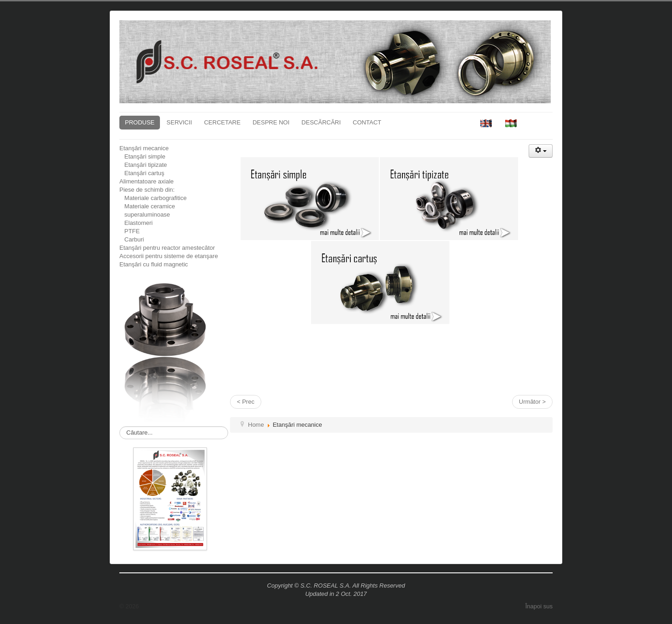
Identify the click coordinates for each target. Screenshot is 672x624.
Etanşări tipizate (143, 165)
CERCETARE (222, 122)
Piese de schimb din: (147, 190)
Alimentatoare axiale (147, 181)
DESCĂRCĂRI (321, 122)
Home (256, 425)
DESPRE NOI (271, 122)
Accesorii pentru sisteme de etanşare (169, 256)
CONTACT (367, 122)
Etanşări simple (142, 156)
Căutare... (120, 427)
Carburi (132, 239)
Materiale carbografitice (153, 198)
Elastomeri (136, 223)
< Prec (246, 402)
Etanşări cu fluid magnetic (154, 264)
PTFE (130, 231)
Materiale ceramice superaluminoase (147, 210)
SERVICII (179, 122)
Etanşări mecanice (144, 148)
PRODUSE (140, 122)
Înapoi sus (539, 606)
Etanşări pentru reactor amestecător (167, 248)
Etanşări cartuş (142, 173)
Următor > (532, 402)
